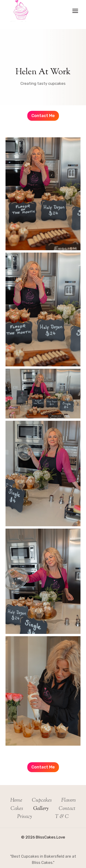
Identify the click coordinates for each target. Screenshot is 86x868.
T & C (62, 817)
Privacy (25, 817)
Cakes (17, 809)
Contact (67, 809)
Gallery (41, 809)
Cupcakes (42, 800)
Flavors (68, 800)
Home (16, 800)
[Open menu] (75, 11)
